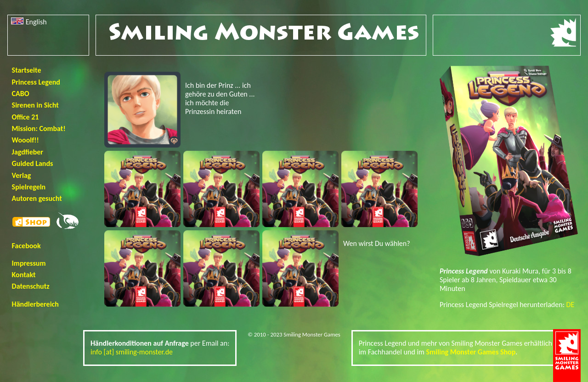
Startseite (27, 70)
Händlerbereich (35, 304)
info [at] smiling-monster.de (132, 352)
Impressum (29, 263)
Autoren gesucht (37, 198)
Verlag (22, 175)
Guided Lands (33, 163)
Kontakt (24, 275)
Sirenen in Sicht (35, 105)
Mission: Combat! (39, 128)
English (29, 22)
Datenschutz (31, 286)
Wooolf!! (25, 140)
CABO (21, 94)
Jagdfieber (28, 152)
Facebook (26, 246)
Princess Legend (36, 82)
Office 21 (25, 117)
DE (571, 305)
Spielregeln (29, 187)
